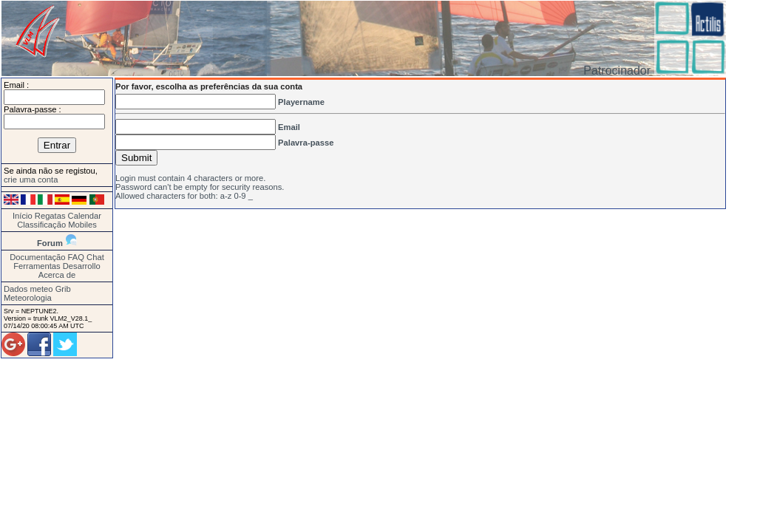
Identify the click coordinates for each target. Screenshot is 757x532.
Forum (50, 243)
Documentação (37, 257)
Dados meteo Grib (37, 289)
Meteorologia (28, 298)
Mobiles (82, 225)
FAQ (76, 257)
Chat (95, 257)
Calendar (85, 216)
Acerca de (57, 275)
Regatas (50, 216)
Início (23, 216)
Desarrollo (82, 266)
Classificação (41, 225)
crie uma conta (31, 180)
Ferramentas (37, 266)
